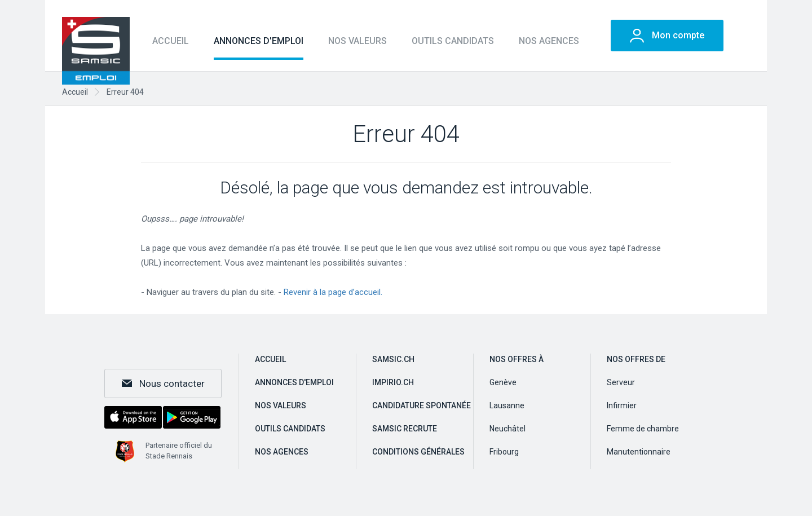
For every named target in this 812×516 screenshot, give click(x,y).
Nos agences (549, 41)
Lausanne (507, 405)
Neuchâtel (507, 429)
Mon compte (678, 35)
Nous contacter (172, 383)
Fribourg (504, 452)
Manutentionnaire (639, 452)
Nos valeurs (358, 41)
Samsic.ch (393, 359)
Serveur (621, 382)
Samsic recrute (405, 429)
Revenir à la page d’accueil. (333, 292)
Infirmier (622, 405)
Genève (503, 382)
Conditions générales (418, 452)
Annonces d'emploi (259, 41)
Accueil (171, 41)
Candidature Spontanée (422, 405)
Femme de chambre (643, 429)
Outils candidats (453, 41)
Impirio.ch (393, 382)
